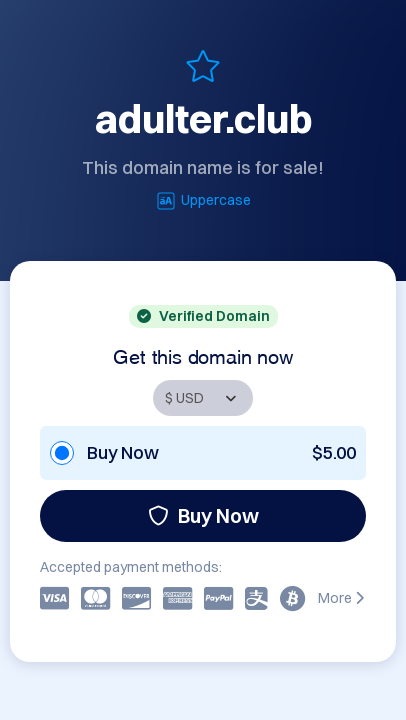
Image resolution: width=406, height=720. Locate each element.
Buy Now (203, 515)
